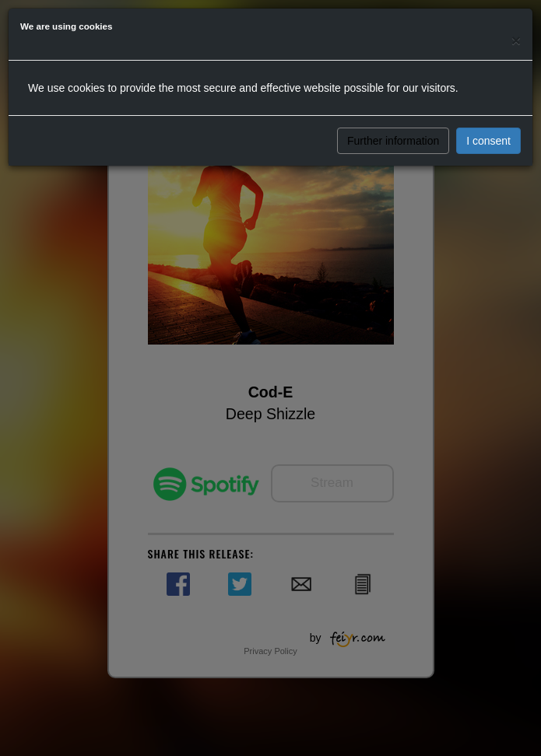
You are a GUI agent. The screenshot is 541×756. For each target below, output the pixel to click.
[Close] (516, 40)
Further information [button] (393, 141)
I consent (488, 141)
